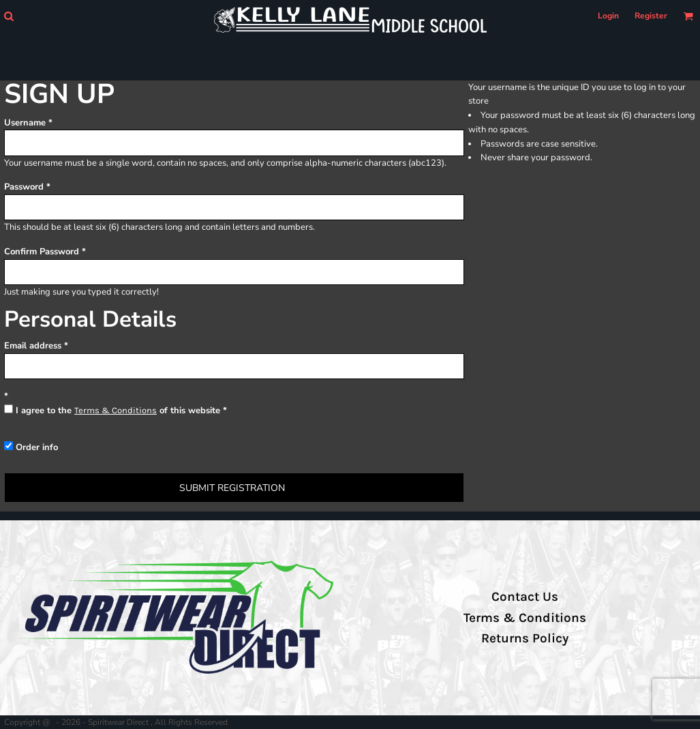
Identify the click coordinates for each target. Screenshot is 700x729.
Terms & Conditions (116, 410)
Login (608, 16)
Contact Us (525, 597)
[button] (9, 16)
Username (25, 123)
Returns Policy (525, 638)
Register (651, 16)
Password (24, 187)
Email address (33, 346)
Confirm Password (42, 252)
